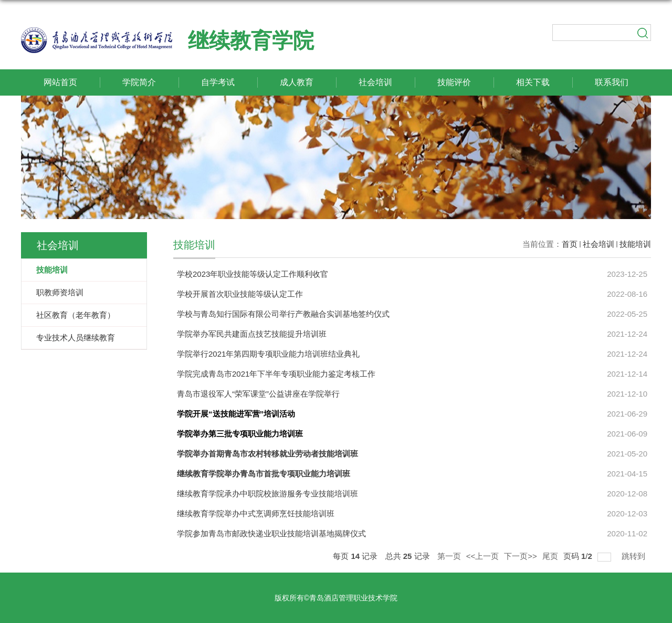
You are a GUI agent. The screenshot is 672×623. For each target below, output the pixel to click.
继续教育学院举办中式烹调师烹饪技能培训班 (256, 513)
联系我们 (612, 82)
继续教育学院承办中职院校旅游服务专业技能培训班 (267, 494)
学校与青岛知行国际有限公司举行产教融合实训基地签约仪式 (283, 314)
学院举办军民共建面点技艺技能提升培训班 (252, 334)
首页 (570, 244)
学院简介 (139, 82)
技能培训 (635, 244)
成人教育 (297, 82)
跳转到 (634, 555)
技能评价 (454, 82)
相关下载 (533, 82)
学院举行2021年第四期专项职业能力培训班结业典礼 (268, 354)
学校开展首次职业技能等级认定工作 (240, 294)
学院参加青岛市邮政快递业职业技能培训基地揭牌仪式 (271, 533)
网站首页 (60, 82)
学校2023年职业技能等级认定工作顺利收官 (253, 274)
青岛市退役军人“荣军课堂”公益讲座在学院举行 (258, 394)
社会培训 (375, 82)
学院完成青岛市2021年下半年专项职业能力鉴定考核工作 (276, 374)
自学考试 (218, 82)
